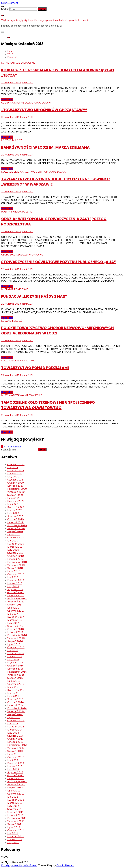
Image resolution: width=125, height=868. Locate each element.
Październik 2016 (17, 635)
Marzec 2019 (15, 547)
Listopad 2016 (15, 632)
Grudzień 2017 (16, 592)
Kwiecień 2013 (16, 763)
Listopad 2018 (15, 559)
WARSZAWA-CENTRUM (34, 172)
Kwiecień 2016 (16, 653)
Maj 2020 (13, 504)
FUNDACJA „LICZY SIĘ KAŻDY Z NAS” (34, 296)
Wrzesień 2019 (16, 528)
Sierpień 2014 (15, 714)
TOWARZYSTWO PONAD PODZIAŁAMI (35, 368)
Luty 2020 (13, 513)
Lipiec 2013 (14, 754)
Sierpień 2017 (15, 605)
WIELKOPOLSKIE (25, 63)
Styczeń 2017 (15, 626)
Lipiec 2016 (14, 644)
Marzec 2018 (15, 583)
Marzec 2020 (15, 510)
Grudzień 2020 (16, 483)
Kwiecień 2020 (16, 507)
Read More (7, 100)
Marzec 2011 (15, 839)
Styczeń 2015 (15, 699)
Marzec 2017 (15, 620)
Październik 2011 (17, 818)
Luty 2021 (13, 477)
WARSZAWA (27, 361)
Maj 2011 (13, 833)
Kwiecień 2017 (16, 617)
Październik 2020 (17, 489)
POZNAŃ (7, 212)
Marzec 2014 (15, 730)
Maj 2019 (13, 541)
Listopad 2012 (15, 778)
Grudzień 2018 (16, 556)
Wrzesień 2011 (16, 821)
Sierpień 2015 (15, 678)
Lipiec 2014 (14, 717)
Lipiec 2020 (14, 498)
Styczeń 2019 (15, 553)
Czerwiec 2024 (16, 464)
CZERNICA (7, 103)
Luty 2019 (13, 550)
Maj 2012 (13, 797)
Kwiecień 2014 (16, 727)
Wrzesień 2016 (16, 638)
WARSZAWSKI (57, 172)
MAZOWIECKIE (10, 172)
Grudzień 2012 (16, 775)
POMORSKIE (21, 289)
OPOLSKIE (37, 255)
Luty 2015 (13, 696)
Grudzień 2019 (16, 519)
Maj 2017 (13, 614)
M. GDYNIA (7, 289)
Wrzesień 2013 (16, 748)
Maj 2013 (13, 760)
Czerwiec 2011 (16, 830)
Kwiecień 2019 (16, 544)
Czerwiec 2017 (16, 611)
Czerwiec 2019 (16, 538)
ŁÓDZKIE (6, 140)
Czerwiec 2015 (16, 684)
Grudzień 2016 (16, 629)
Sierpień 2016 (15, 641)
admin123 (27, 82)
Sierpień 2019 (15, 531)
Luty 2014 (13, 733)
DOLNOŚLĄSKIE (24, 103)
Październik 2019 (17, 525)
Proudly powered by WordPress (19, 865)
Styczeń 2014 (15, 736)
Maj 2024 (13, 467)
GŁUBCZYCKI (23, 255)
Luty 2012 (13, 806)
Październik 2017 (17, 598)
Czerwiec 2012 (16, 794)
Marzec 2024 (15, 473)
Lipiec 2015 (14, 681)
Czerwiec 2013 (16, 757)
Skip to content (10, 3)
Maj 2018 (13, 577)
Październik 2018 (17, 562)
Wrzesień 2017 (16, 602)
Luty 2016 (13, 659)
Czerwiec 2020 (16, 501)
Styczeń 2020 (15, 516)
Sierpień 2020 (15, 495)
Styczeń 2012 (15, 809)
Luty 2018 (13, 586)
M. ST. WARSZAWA (13, 395)
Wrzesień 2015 (16, 675)
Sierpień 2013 (15, 751)
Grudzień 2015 (16, 666)
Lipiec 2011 (14, 827)
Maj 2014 (13, 723)
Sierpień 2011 (15, 824)
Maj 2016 (13, 650)
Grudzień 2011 (16, 812)
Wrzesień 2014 (16, 711)
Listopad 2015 (15, 669)
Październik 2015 (17, 672)
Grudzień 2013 (16, 739)
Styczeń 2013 (15, 772)
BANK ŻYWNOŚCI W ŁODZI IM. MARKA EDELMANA (45, 147)
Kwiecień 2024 (16, 470)
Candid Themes (65, 865)
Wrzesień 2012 (16, 784)
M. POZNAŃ (8, 63)
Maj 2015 (13, 687)
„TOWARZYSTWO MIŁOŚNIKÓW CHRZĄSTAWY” (44, 110)
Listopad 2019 (15, 522)
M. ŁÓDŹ (17, 140)
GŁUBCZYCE (8, 255)
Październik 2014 (17, 708)
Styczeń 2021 (15, 480)
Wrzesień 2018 (16, 565)
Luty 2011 (13, 842)
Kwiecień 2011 (16, 836)
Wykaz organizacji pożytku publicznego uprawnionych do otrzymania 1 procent (45, 20)
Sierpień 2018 (15, 568)
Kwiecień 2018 (16, 580)
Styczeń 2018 (15, 589)
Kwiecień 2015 (16, 690)
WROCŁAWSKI (42, 103)
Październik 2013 (17, 745)
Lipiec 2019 (14, 534)
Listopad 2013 (15, 742)
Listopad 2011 (15, 815)
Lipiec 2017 (14, 608)
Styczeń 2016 (15, 663)
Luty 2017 (13, 623)
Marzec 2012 (15, 803)
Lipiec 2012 (14, 791)
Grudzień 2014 (16, 702)
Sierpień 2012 (15, 788)
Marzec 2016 (15, 656)
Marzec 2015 (15, 693)
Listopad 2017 (15, 595)
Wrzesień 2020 (16, 492)
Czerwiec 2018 (16, 574)
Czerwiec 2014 (16, 720)
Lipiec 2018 (14, 571)
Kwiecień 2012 (16, 800)
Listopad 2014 (15, 705)
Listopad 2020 (15, 486)
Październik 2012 (17, 781)
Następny (15, 447)
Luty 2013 (13, 769)
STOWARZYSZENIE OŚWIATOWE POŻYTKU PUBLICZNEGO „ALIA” (59, 262)
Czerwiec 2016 (16, 647)
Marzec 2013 (15, 766)
